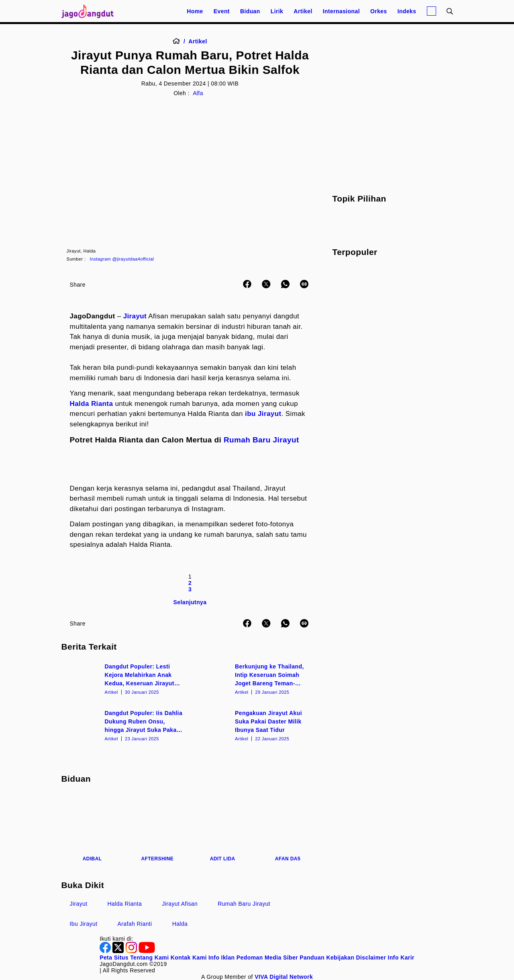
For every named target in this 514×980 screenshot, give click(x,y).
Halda (180, 924)
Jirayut (135, 316)
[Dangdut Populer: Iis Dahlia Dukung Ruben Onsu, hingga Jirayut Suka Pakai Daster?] (125, 725)
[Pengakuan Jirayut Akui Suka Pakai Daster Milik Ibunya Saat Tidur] (255, 725)
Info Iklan (221, 958)
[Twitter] (119, 951)
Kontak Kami (189, 958)
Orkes (379, 11)
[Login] (431, 11)
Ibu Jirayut (84, 924)
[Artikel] (198, 41)
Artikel (303, 11)
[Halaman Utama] (90, 11)
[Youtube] (147, 951)
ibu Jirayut (263, 414)
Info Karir (401, 958)
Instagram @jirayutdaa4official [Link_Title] (122, 259)
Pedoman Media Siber (267, 958)
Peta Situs (114, 958)
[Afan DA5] (288, 828)
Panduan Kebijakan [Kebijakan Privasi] (327, 958)
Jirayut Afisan (180, 904)
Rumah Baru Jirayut (261, 440)
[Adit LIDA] (222, 828)
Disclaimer (371, 958)
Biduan (250, 11)
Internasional (341, 11)
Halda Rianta (92, 404)
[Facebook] (106, 951)
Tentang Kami (149, 958)
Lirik (277, 11)
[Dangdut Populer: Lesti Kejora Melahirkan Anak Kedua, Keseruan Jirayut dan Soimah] (125, 678)
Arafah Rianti (135, 924)
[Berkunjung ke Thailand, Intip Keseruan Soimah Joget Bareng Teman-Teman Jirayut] (255, 678)
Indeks (407, 11)
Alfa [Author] (198, 93)
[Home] (179, 41)
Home (195, 11)
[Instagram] (132, 951)
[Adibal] (92, 828)
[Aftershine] (157, 828)
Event (222, 11)
